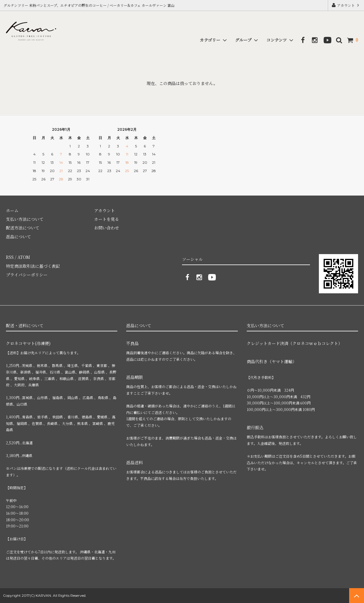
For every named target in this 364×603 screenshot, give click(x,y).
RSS (10, 257)
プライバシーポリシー (27, 275)
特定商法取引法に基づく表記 (33, 266)
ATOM (24, 257)
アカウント (346, 5)
